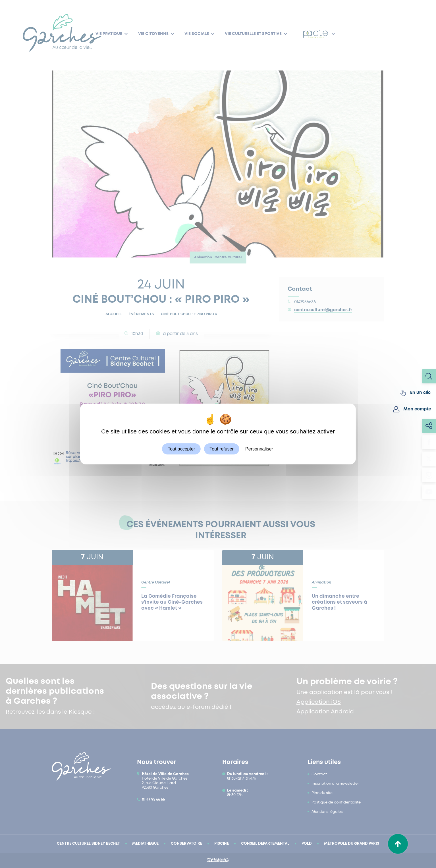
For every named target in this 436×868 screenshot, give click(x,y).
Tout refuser (221, 449)
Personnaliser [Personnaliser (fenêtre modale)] (259, 449)
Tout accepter (181, 449)
